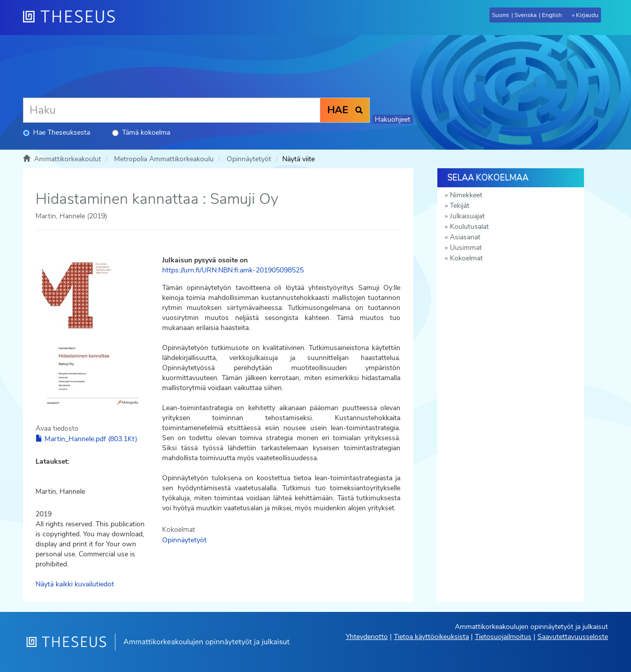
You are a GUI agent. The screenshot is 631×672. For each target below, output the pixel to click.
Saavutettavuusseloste (573, 637)
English (552, 15)
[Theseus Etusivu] (73, 18)
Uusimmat (466, 248)
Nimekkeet (466, 195)
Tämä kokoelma (141, 132)
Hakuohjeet (393, 119)
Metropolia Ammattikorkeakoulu (164, 159)
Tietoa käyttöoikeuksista (431, 637)
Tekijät (460, 206)
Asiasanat (465, 237)
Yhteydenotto (367, 637)
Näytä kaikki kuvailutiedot (75, 584)
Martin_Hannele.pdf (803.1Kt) (86, 439)
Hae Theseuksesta (57, 132)
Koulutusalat (469, 227)
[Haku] (172, 110)
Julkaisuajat (467, 216)
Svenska (525, 15)
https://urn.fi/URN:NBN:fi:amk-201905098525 (233, 270)
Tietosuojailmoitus (503, 637)
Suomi (500, 15)
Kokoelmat (466, 258)
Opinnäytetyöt (249, 159)
